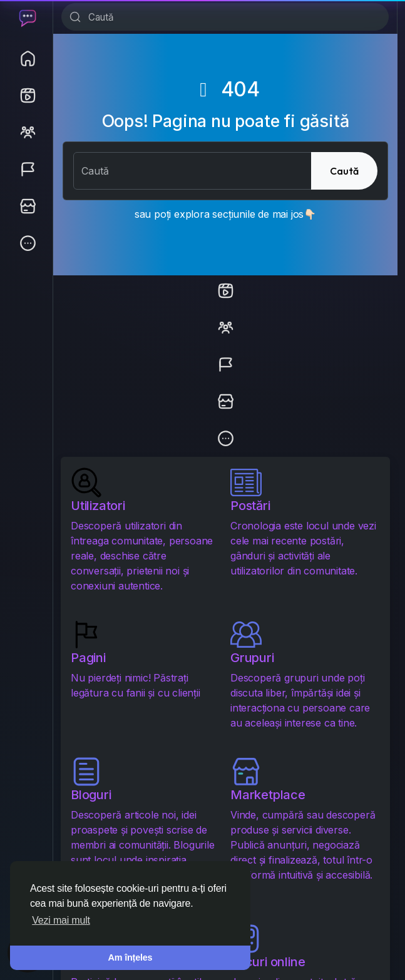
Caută (344, 171)
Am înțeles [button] (131, 957)
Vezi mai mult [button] (61, 920)
